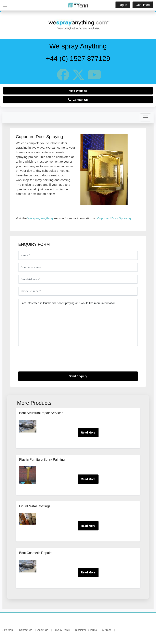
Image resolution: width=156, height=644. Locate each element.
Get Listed (143, 5)
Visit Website (78, 91)
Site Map (8, 630)
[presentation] (49, 360)
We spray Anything (40, 218)
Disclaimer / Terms (86, 630)
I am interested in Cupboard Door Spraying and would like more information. (78, 322)
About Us (43, 630)
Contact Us (78, 100)
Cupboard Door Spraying (114, 218)
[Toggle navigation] (145, 117)
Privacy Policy (62, 630)
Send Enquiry (78, 376)
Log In (123, 5)
